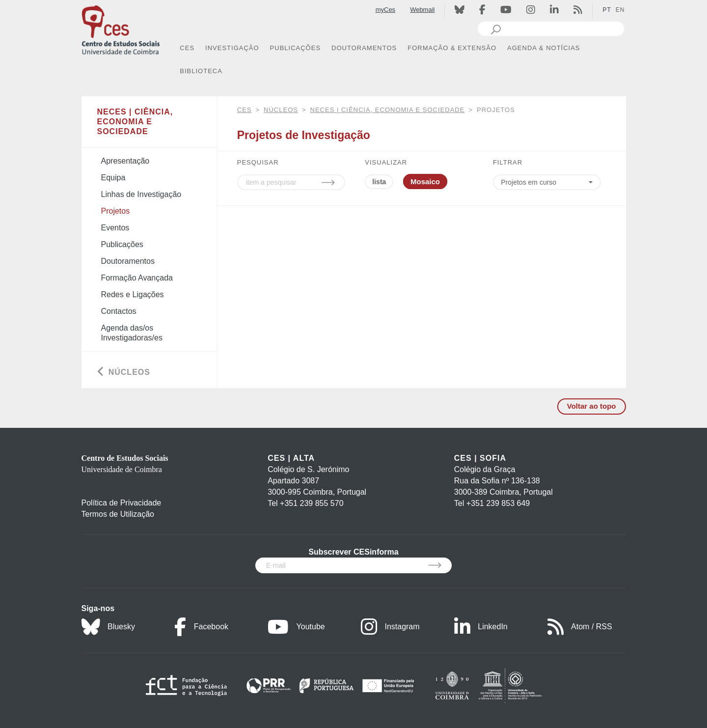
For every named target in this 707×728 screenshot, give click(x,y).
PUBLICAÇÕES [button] (295, 48)
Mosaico (425, 182)
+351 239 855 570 (312, 503)
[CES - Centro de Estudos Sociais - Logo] (121, 29)
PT (607, 10)
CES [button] (187, 48)
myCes (385, 10)
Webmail (422, 10)
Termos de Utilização (118, 514)
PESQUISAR (258, 162)
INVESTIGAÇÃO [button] (232, 48)
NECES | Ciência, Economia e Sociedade (388, 110)
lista (379, 182)
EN (620, 10)
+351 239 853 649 (498, 503)
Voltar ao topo (592, 406)
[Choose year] (550, 182)
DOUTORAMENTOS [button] (364, 48)
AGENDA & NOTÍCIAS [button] (544, 48)
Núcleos (281, 110)
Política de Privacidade (122, 503)
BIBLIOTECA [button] (201, 71)
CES (245, 110)
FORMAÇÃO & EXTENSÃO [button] (452, 48)
